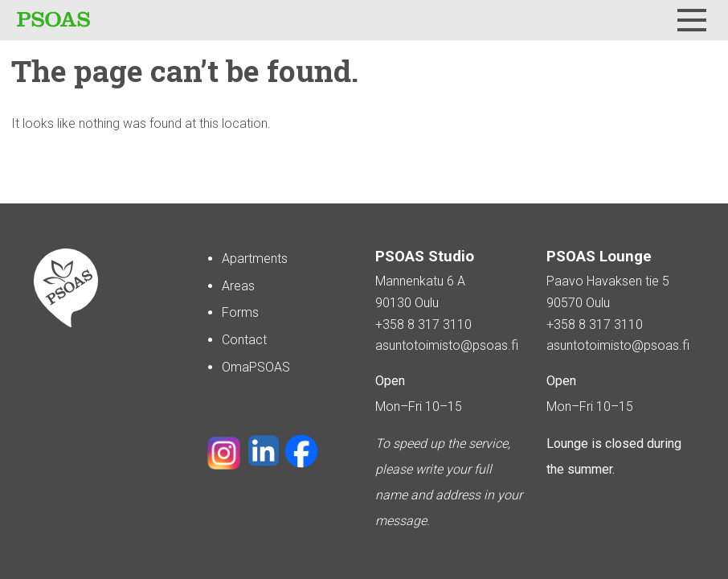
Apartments (255, 259)
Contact (244, 340)
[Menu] (692, 20)
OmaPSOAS (256, 367)
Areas (238, 286)
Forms (240, 312)
